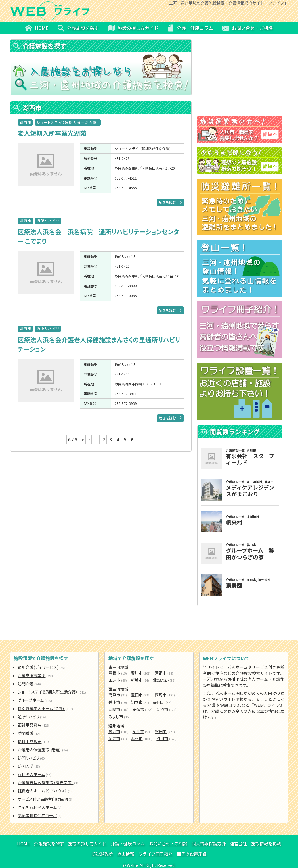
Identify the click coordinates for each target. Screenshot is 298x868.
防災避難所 (102, 854)
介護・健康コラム (128, 843)
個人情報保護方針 (209, 843)
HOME (23, 843)
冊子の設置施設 (192, 854)
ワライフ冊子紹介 (156, 854)
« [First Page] (83, 439)
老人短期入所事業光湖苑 (52, 133)
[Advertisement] (101, 493)
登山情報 (126, 854)
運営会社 (238, 843)
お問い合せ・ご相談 (168, 843)
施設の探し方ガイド (87, 843)
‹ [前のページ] (89, 439)
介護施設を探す (49, 843)
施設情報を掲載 (266, 843)
